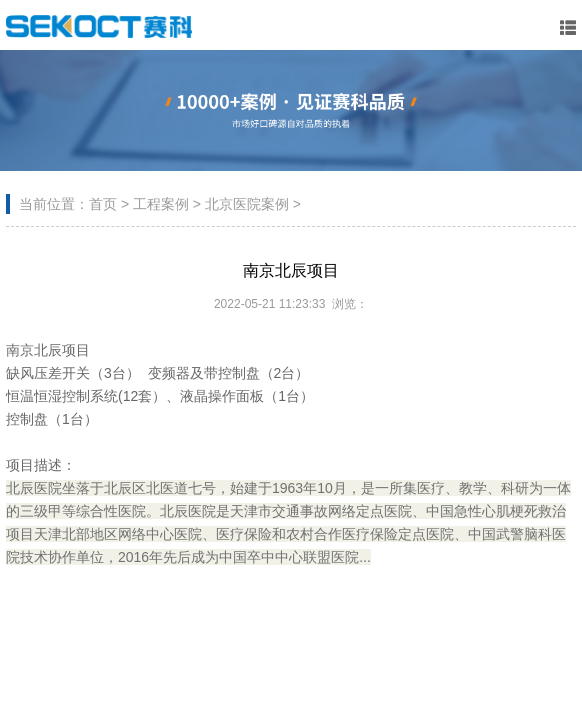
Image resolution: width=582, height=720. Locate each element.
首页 (103, 204)
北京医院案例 (247, 204)
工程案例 (161, 204)
